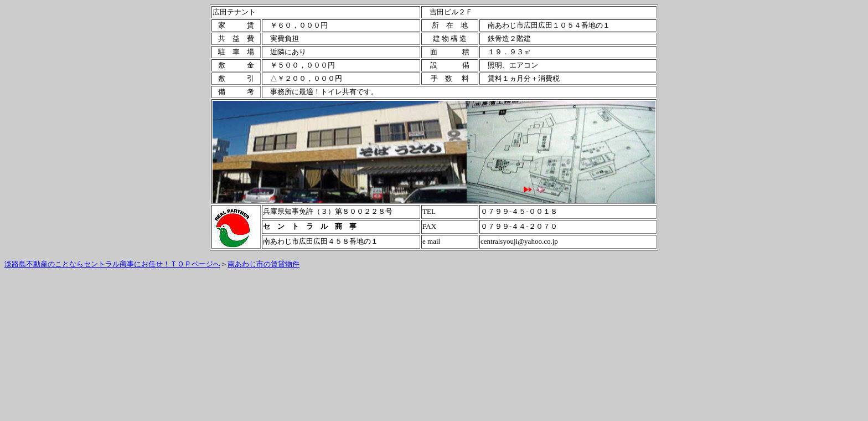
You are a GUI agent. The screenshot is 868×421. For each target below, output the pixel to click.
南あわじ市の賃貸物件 (263, 264)
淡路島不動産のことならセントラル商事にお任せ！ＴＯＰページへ (112, 264)
